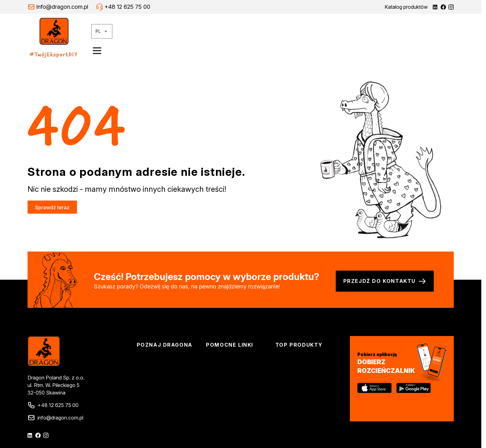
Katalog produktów (406, 7)
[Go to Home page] (59, 38)
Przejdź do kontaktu (385, 281)
